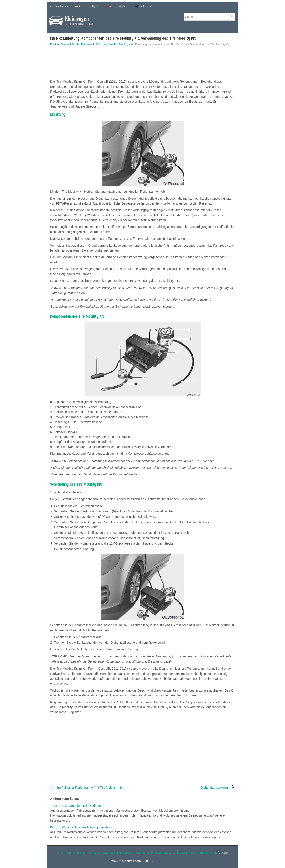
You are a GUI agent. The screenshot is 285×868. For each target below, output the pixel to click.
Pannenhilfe (68, 45)
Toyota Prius (208, 853)
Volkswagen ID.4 (185, 853)
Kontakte (94, 853)
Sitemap (79, 853)
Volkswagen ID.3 (159, 853)
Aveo (80, 6)
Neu (60, 853)
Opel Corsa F (144, 6)
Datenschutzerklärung (118, 853)
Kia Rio (54, 45)
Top (68, 853)
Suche (140, 853)
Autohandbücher (59, 6)
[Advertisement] (142, 64)
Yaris (124, 6)
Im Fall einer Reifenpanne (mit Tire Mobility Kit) (105, 45)
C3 (95, 6)
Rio (109, 6)
